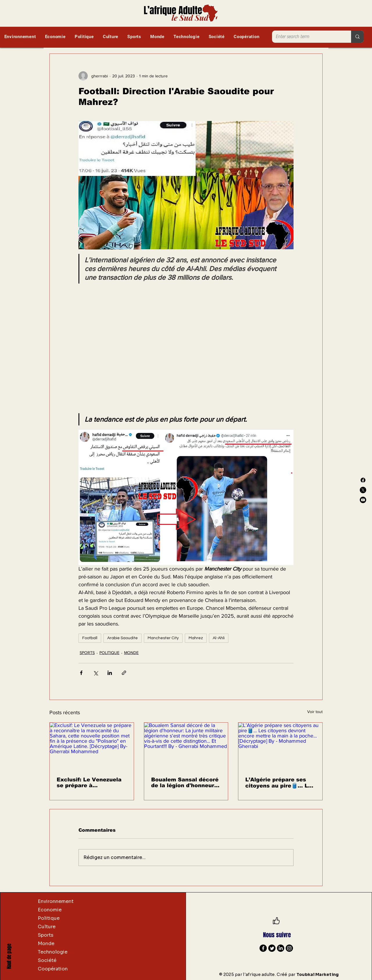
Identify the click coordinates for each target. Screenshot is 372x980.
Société (47, 960)
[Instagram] (289, 948)
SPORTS (87, 653)
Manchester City (163, 638)
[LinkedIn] (281, 948)
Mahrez (196, 638)
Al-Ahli (219, 638)
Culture (47, 927)
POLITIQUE (109, 653)
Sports (46, 935)
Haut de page (9, 956)
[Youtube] (363, 500)
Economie (50, 910)
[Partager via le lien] (124, 673)
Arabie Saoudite (122, 638)
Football (90, 638)
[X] (363, 490)
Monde (46, 944)
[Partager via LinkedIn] (110, 673)
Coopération (53, 969)
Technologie (53, 952)
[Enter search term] (307, 37)
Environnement (56, 901)
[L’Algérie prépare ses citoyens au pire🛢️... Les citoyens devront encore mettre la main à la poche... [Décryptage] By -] (280, 746)
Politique (49, 918)
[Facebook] (363, 480)
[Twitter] (272, 948)
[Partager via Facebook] (81, 673)
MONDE (131, 653)
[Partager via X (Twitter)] (95, 673)
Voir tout (315, 712)
